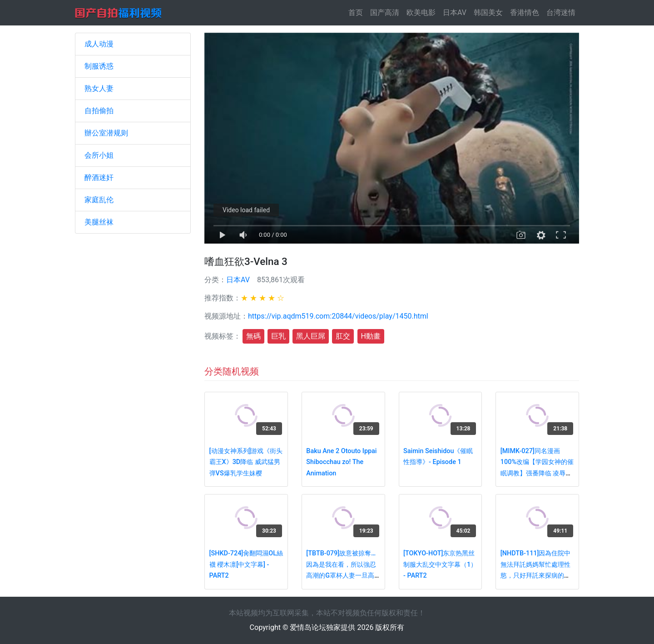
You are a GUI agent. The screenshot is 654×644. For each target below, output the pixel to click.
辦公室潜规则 (106, 133)
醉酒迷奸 (99, 177)
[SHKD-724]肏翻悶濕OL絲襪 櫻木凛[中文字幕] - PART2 (246, 564)
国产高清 (385, 12)
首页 (357, 12)
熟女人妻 (99, 88)
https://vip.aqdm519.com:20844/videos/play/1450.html (338, 316)
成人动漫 (99, 44)
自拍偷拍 (99, 111)
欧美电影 (421, 12)
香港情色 (525, 12)
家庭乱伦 (99, 200)
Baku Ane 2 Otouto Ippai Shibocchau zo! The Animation (341, 462)
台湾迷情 (561, 12)
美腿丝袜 (99, 222)
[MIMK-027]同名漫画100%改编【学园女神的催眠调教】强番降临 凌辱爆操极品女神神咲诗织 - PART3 (537, 473)
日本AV (455, 12)
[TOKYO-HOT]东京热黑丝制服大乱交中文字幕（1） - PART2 (440, 564)
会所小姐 (99, 155)
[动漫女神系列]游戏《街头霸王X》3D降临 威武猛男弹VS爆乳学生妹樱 (246, 462)
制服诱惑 (99, 66)
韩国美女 (488, 12)
